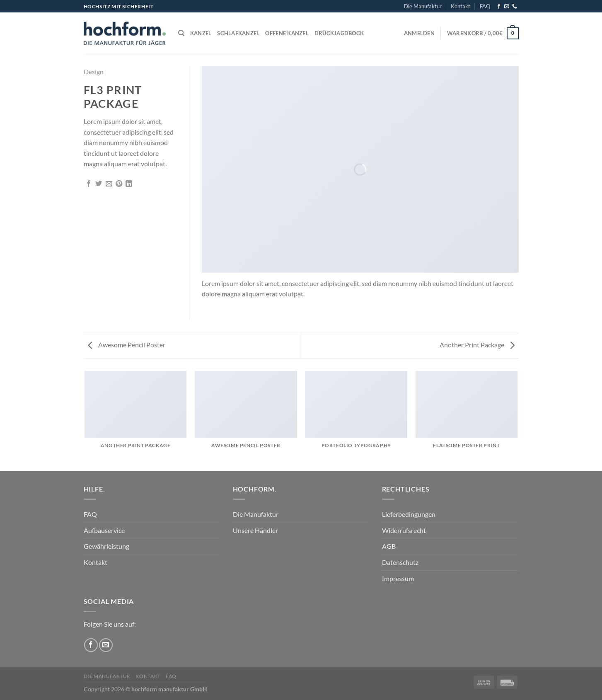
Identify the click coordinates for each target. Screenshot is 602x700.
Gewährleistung (106, 546)
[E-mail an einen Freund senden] (109, 184)
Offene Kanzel (287, 33)
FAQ (485, 6)
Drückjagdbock (339, 33)
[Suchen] (181, 33)
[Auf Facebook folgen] (499, 7)
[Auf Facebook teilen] (89, 184)
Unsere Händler (255, 530)
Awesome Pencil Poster (127, 345)
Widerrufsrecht (404, 530)
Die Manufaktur (423, 6)
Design (94, 71)
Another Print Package (477, 345)
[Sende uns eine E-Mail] (507, 7)
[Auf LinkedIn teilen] (129, 184)
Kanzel (201, 33)
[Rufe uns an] (515, 7)
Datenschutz (400, 562)
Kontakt (461, 6)
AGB (389, 546)
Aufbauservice (104, 530)
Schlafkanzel (238, 33)
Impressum (398, 578)
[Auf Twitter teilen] (99, 184)
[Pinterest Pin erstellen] (119, 184)
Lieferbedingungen (409, 514)
